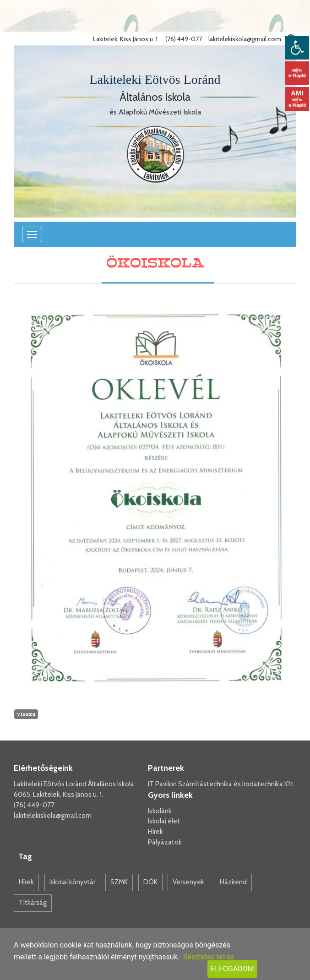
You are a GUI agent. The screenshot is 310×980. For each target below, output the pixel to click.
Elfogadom (232, 969)
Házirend (233, 882)
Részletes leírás (209, 957)
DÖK (150, 882)
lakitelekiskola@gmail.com (53, 816)
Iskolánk (160, 811)
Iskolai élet (164, 821)
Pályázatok (165, 842)
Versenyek (188, 882)
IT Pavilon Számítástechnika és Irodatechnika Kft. (221, 784)
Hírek (155, 832)
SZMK (119, 882)
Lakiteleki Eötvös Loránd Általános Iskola (74, 784)
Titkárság (33, 903)
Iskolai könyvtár (72, 882)
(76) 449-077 (34, 805)
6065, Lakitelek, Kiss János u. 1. (58, 795)
